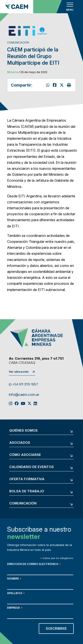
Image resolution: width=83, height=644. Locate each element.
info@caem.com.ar (24, 395)
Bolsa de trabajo (27, 491)
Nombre (14, 579)
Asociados (20, 443)
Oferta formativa (27, 479)
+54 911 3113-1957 (23, 384)
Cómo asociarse (25, 455)
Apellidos (16, 594)
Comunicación (23, 503)
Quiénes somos (23, 431)
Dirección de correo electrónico (34, 564)
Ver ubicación (19, 372)
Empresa (15, 608)
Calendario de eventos (32, 467)
